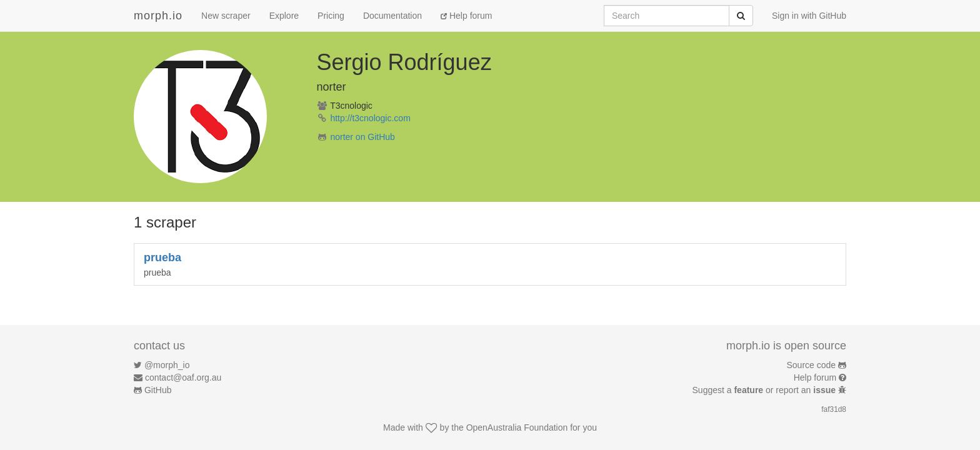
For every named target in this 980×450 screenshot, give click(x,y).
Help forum (466, 16)
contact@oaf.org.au (183, 377)
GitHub (158, 390)
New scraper (226, 16)
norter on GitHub (362, 137)
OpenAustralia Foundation (517, 427)
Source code (812, 365)
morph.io (158, 16)
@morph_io (167, 365)
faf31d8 (834, 409)
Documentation (392, 16)
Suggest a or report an (765, 390)
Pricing (331, 16)
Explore (284, 16)
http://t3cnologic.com (370, 118)
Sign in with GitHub (809, 16)
